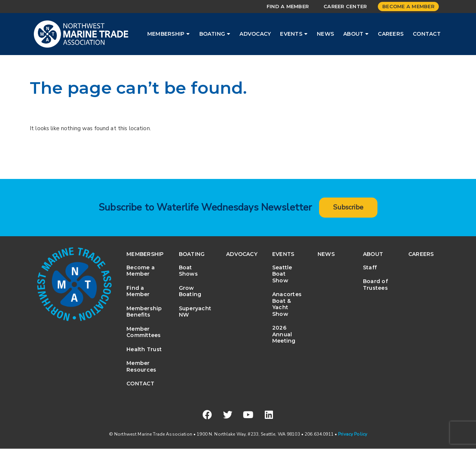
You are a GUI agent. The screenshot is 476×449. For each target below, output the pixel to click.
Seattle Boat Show (282, 274)
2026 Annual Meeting (284, 335)
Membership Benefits (144, 312)
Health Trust (144, 349)
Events (294, 34)
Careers (391, 34)
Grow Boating (190, 291)
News (325, 34)
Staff (370, 267)
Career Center (345, 6)
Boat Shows (188, 271)
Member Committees (144, 332)
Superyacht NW (195, 312)
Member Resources (141, 367)
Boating (215, 34)
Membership (169, 34)
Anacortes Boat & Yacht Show (287, 304)
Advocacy (255, 34)
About (356, 34)
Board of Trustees (375, 285)
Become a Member (408, 6)
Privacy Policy (353, 434)
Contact (427, 34)
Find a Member (288, 6)
